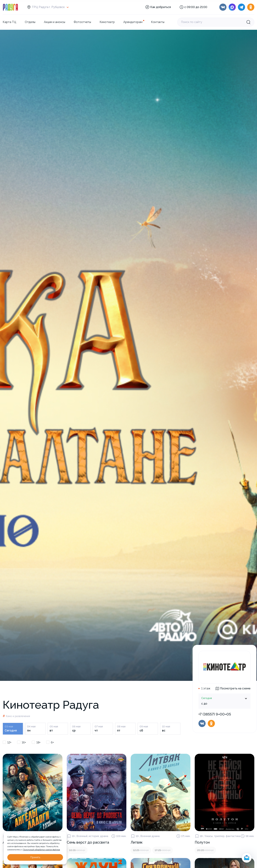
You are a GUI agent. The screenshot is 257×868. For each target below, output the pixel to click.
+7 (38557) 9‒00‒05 (215, 714)
